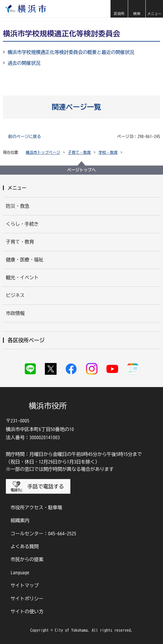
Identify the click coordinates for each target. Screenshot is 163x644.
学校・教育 (108, 153)
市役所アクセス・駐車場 (36, 507)
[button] (119, 9)
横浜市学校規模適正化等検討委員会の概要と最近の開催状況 (71, 52)
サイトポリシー (27, 599)
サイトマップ (25, 585)
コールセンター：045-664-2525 (43, 534)
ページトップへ (81, 170)
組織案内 (20, 520)
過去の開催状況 (24, 63)
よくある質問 (25, 546)
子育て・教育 (79, 153)
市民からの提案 (27, 559)
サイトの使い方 (27, 611)
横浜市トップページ (43, 153)
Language (20, 573)
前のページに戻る (25, 137)
